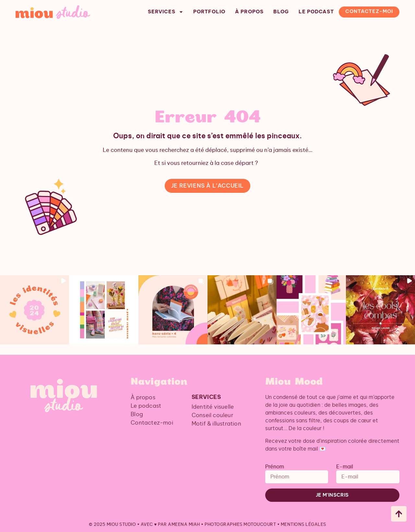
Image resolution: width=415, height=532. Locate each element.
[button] (35, 310)
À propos (249, 12)
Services (166, 12)
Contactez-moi (369, 12)
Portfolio (209, 12)
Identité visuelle (213, 407)
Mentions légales (303, 525)
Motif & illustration (216, 424)
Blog (281, 12)
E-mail (345, 467)
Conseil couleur (213, 415)
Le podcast (316, 12)
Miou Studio (121, 525)
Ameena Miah (184, 525)
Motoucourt (260, 525)
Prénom (275, 467)
